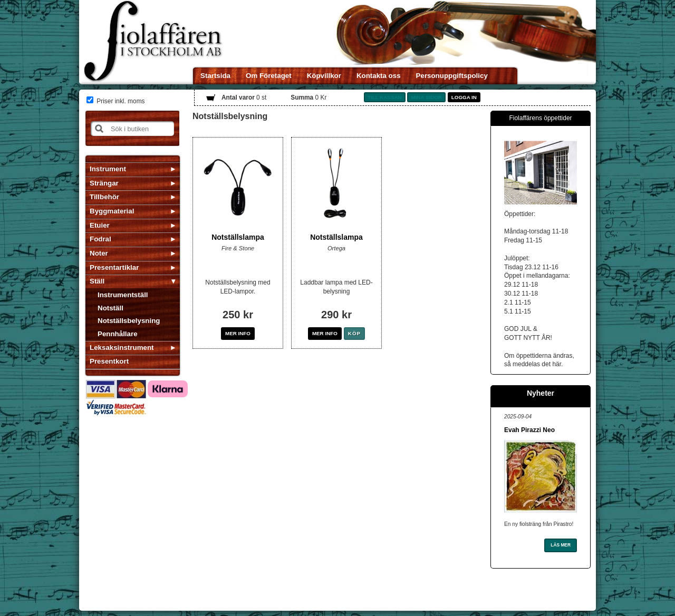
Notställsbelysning (129, 321)
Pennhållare (118, 334)
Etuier (100, 225)
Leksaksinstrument (122, 348)
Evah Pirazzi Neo (529, 430)
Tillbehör (104, 197)
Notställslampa (238, 237)
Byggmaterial (112, 211)
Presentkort (109, 361)
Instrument (108, 169)
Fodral (100, 239)
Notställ (110, 308)
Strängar (104, 183)
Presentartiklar (114, 267)
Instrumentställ (123, 295)
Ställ (97, 281)
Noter (99, 253)
